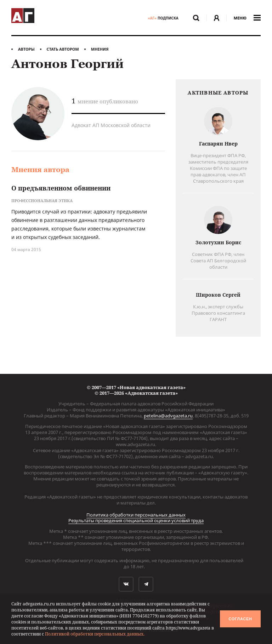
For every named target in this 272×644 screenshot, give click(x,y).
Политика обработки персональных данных (136, 515)
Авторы (26, 49)
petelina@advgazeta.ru (168, 416)
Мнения (100, 49)
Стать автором (63, 49)
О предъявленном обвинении (61, 188)
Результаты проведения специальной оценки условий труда (136, 520)
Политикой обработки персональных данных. (95, 634)
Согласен (240, 619)
